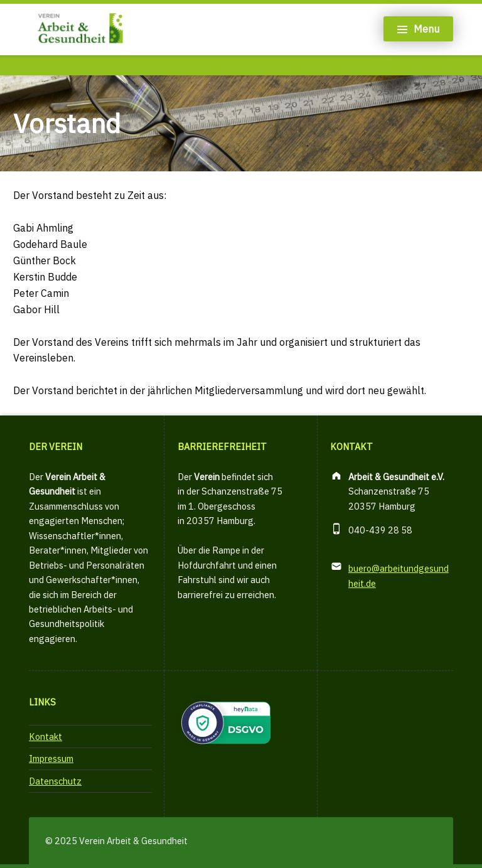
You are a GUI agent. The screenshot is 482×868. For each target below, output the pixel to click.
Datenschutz (55, 781)
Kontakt (46, 737)
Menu (426, 29)
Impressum (51, 758)
